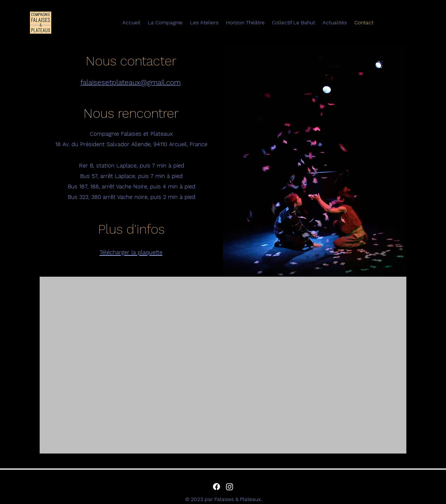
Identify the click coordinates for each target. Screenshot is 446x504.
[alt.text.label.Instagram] (230, 487)
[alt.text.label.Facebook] (216, 487)
